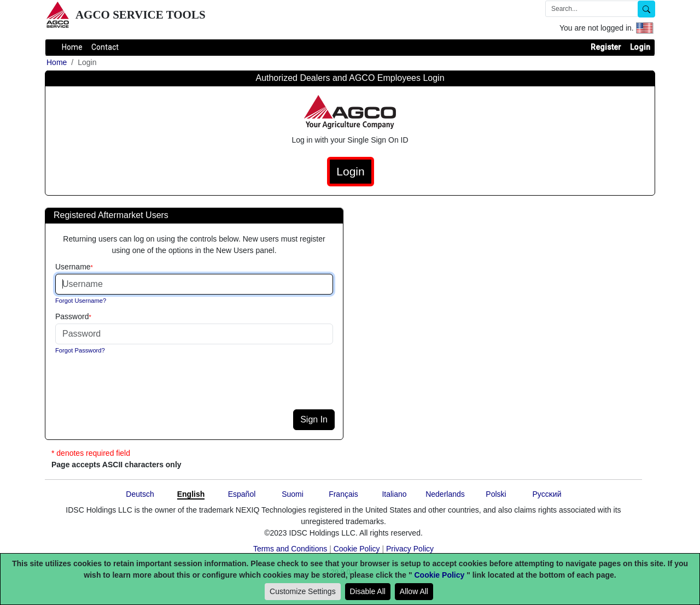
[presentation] (138, 388)
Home (72, 47)
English (191, 494)
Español (242, 494)
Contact (105, 47)
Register (606, 47)
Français (343, 494)
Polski (496, 494)
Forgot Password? (80, 350)
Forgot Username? (81, 301)
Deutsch (140, 494)
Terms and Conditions (290, 549)
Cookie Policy (357, 549)
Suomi (293, 494)
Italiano (394, 494)
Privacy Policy (410, 549)
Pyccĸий (547, 494)
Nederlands (445, 494)
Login (640, 47)
